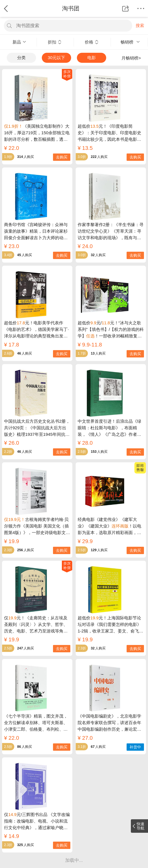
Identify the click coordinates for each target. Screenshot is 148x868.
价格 (92, 42)
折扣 (55, 42)
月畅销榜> (131, 58)
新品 (19, 42)
